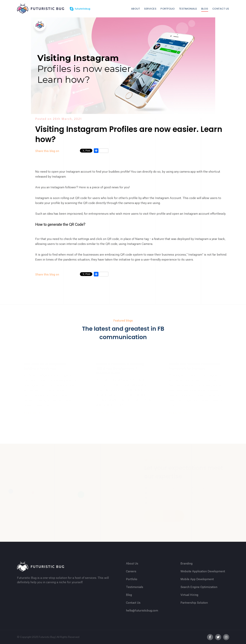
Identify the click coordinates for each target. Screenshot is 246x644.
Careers (131, 572)
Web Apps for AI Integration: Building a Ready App (45, 366)
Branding (186, 564)
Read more (33, 413)
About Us (132, 564)
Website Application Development (203, 572)
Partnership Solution (194, 603)
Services (150, 9)
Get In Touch (164, 516)
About (136, 9)
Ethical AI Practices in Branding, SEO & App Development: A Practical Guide (121, 368)
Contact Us (221, 9)
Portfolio (168, 9)
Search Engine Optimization (199, 587)
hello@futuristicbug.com (142, 611)
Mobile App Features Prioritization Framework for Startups (195, 366)
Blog (205, 9)
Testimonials (188, 9)
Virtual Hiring (189, 595)
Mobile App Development (197, 579)
